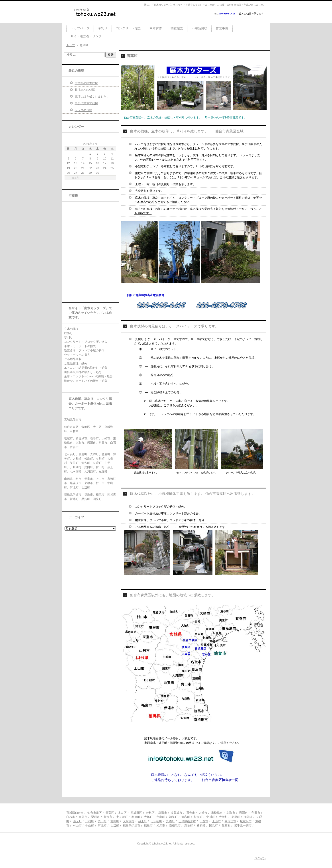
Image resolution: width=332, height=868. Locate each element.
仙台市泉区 (95, 813)
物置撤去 (177, 28)
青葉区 (110, 813)
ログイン (260, 858)
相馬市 (161, 826)
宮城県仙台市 (75, 813)
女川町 (211, 817)
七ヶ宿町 (156, 821)
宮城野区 (136, 813)
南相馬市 (175, 826)
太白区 (122, 813)
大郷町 (148, 817)
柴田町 (102, 821)
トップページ (80, 28)
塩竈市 (163, 813)
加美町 (173, 817)
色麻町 (161, 817)
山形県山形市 (187, 821)
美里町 (236, 817)
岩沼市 (243, 813)
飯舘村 (226, 826)
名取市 (231, 813)
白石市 (71, 817)
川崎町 (90, 821)
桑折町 (201, 826)
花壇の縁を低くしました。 (92, 97)
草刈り (103, 28)
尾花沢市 (246, 821)
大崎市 (203, 813)
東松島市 (217, 813)
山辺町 (115, 826)
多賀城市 (177, 813)
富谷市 (83, 817)
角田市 (256, 813)
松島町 (198, 817)
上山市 (216, 821)
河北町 (102, 826)
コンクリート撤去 (128, 28)
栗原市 (95, 817)
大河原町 (129, 821)
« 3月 (76, 178)
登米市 (108, 817)
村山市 (77, 826)
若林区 (150, 813)
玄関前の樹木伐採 (86, 83)
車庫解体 (156, 28)
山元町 (77, 821)
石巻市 (191, 813)
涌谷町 (248, 817)
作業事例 (222, 28)
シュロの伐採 (83, 110)
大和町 (186, 817)
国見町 (213, 826)
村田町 (115, 821)
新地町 (189, 826)
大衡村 (223, 817)
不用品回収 (199, 28)
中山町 (90, 826)
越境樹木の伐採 (85, 90)
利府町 (136, 817)
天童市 (204, 821)
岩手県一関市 (243, 826)
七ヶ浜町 (122, 817)
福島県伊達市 (132, 826)
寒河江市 (230, 821)
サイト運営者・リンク (86, 36)
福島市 (148, 826)
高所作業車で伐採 (86, 103)
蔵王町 (142, 821)
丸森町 (170, 821)
